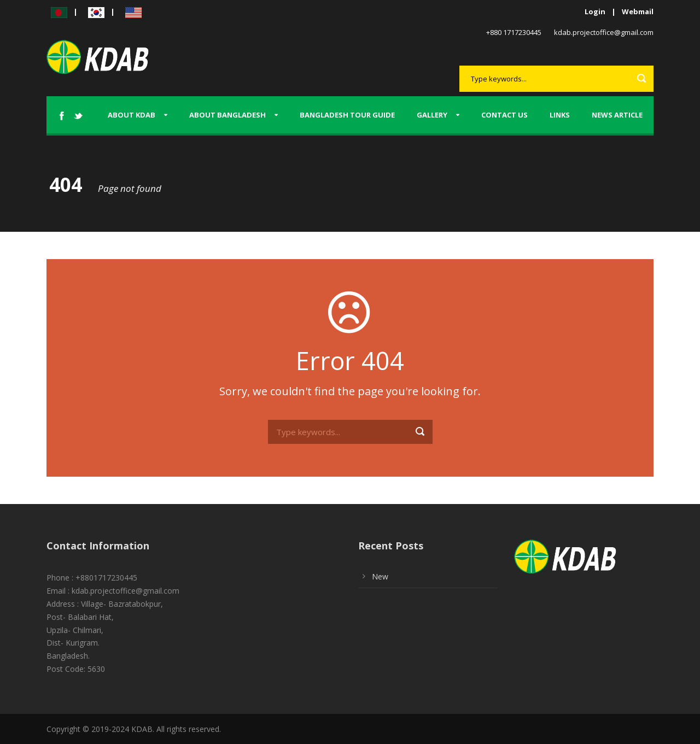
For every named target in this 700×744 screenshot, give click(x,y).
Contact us (504, 115)
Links (560, 115)
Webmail (638, 11)
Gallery (432, 115)
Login (595, 11)
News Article (617, 115)
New (380, 576)
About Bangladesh (227, 115)
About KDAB (132, 115)
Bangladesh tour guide (347, 115)
